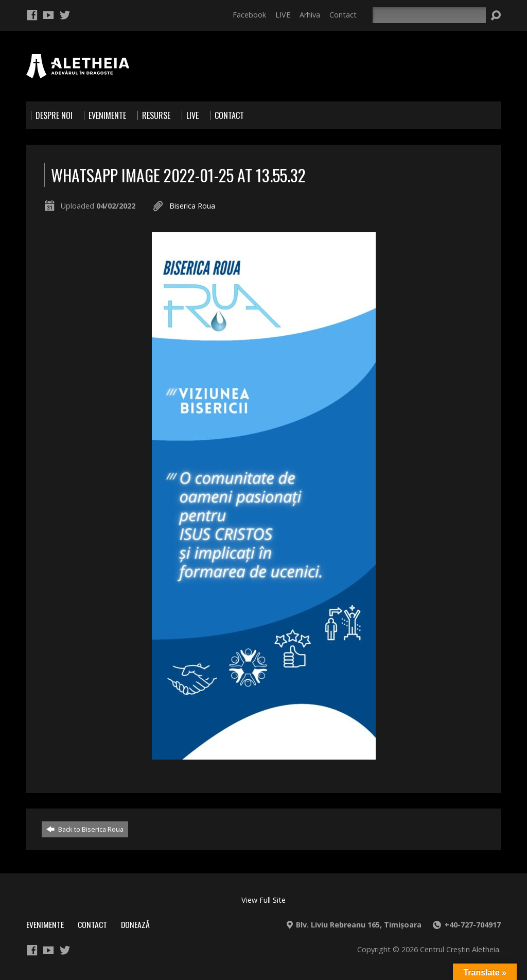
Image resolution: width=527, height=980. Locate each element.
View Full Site (263, 900)
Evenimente (45, 924)
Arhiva (310, 15)
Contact (343, 15)
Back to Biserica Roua (85, 829)
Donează (135, 924)
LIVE (283, 15)
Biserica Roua (192, 206)
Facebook (249, 15)
